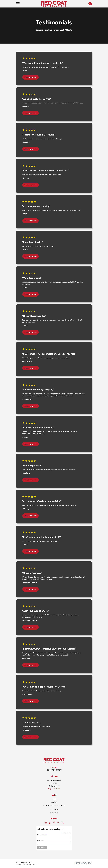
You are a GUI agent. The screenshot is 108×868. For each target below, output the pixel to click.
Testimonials (54, 809)
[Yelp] (58, 823)
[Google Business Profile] (46, 823)
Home (54, 799)
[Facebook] (54, 823)
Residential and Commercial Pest (54, 806)
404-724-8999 (54, 770)
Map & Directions (54, 789)
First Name (40, 841)
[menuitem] (19, 864)
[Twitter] (63, 823)
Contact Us (54, 813)
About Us (54, 802)
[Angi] (50, 823)
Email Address (42, 835)
